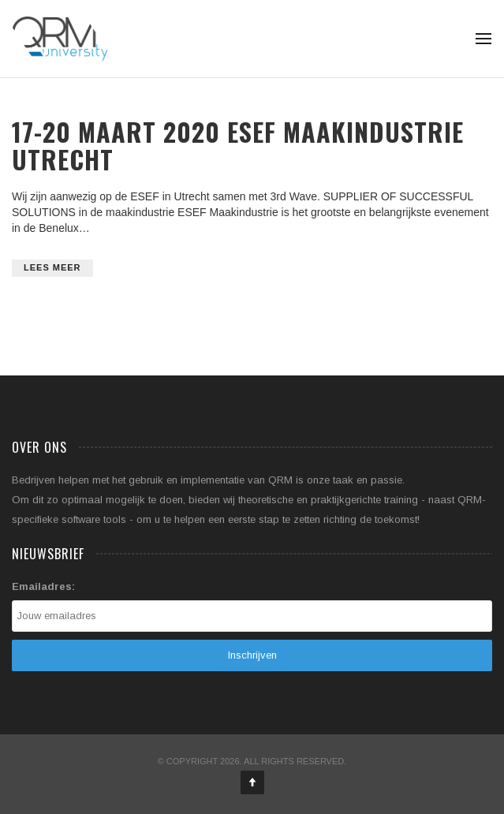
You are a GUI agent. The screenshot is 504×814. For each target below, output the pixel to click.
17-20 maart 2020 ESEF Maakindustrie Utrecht (238, 145)
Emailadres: (43, 586)
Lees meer (52, 267)
